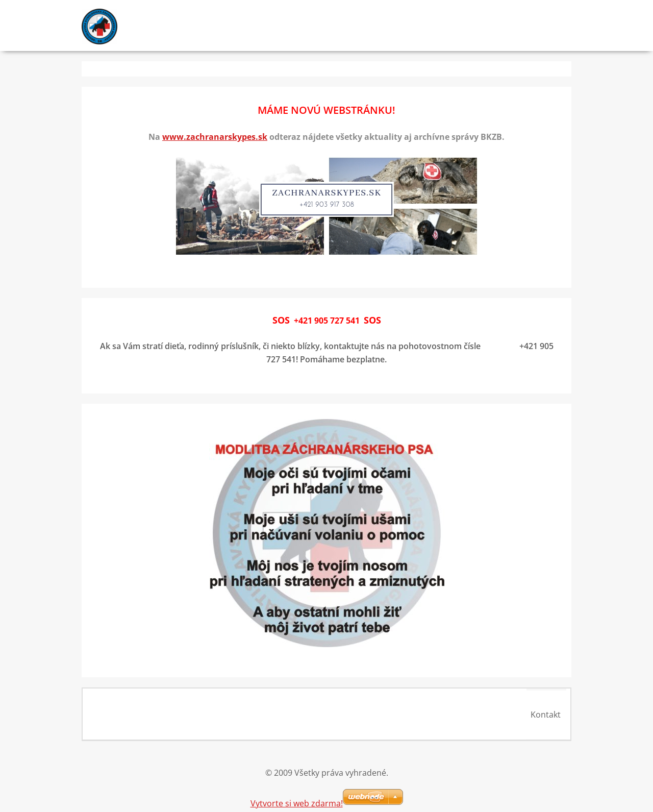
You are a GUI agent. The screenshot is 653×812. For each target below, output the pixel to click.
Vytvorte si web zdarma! (297, 801)
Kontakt (548, 715)
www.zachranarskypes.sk (215, 137)
